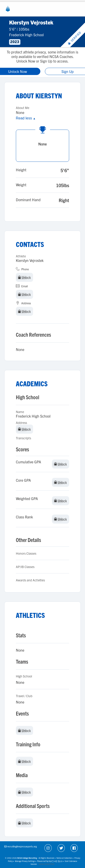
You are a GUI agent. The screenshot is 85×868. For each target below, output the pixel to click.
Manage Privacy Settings (25, 861)
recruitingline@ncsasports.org (22, 846)
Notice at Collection (64, 858)
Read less (26, 118)
